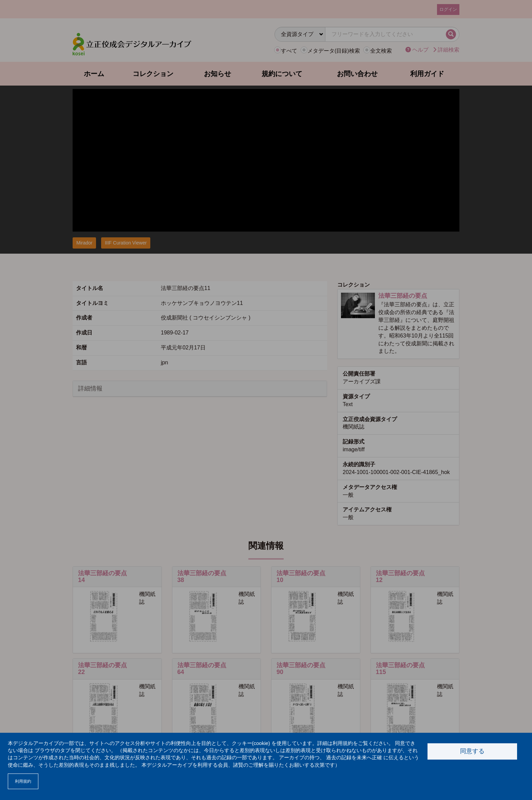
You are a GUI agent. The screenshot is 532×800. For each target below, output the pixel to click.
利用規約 (23, 781)
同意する (472, 751)
